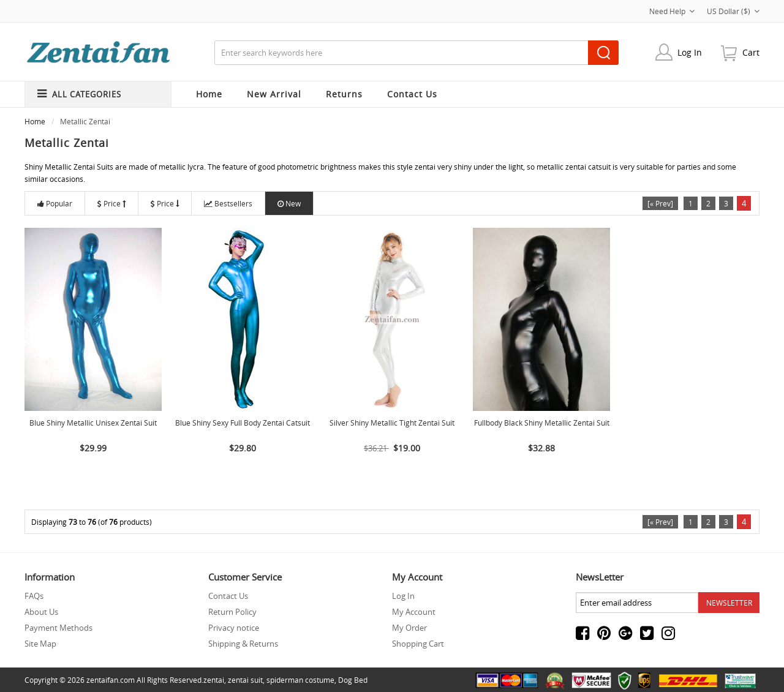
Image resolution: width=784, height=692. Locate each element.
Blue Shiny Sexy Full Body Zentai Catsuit (243, 423)
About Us (41, 612)
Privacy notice (234, 628)
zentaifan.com (111, 680)
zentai (214, 680)
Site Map (40, 644)
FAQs (34, 596)
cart (751, 52)
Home (209, 94)
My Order (409, 628)
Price (111, 203)
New (289, 203)
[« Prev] (660, 203)
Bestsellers (228, 203)
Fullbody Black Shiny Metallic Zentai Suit (542, 423)
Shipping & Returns (243, 644)
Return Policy (232, 612)
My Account (414, 612)
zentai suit (245, 680)
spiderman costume (300, 680)
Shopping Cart (418, 644)
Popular (55, 203)
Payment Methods (58, 628)
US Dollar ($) (733, 11)
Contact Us (228, 596)
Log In (690, 52)
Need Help (672, 11)
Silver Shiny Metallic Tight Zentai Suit (392, 423)
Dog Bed (353, 680)
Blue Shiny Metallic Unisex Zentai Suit (93, 423)
